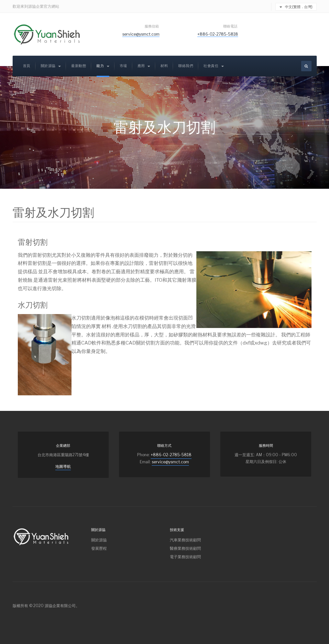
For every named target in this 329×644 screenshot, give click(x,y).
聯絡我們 (186, 66)
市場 (123, 66)
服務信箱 (152, 26)
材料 (164, 66)
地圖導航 (63, 466)
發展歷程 (99, 548)
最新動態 (79, 66)
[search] (306, 66)
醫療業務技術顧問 (185, 548)
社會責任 (214, 66)
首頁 (27, 66)
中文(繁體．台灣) (296, 7)
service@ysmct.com (141, 34)
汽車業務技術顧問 (185, 540)
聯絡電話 (231, 26)
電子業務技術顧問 (185, 557)
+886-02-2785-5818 (218, 34)
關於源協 (51, 66)
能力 (103, 66)
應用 (144, 66)
